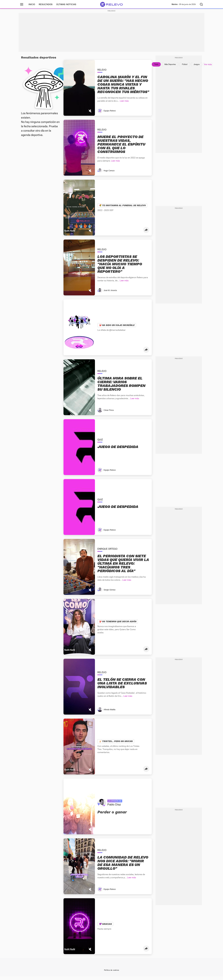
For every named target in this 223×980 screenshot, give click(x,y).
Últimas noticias (66, 4)
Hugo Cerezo (109, 174)
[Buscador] (201, 4)
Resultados (46, 4)
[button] (146, 234)
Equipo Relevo (110, 114)
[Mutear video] (90, 114)
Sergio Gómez (110, 594)
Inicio (32, 4)
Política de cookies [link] (111, 974)
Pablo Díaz (114, 808)
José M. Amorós (110, 294)
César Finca (109, 414)
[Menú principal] (22, 4)
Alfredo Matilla (109, 713)
